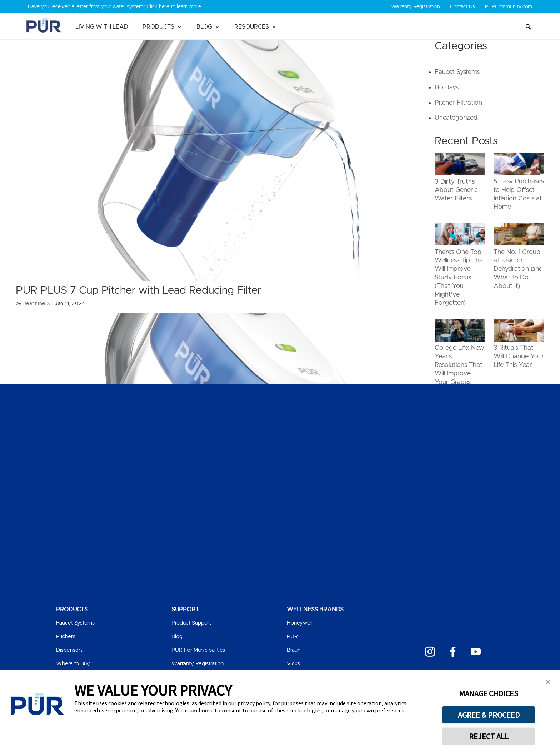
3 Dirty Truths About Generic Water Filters (456, 190)
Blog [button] (208, 27)
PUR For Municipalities (198, 650)
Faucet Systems (457, 72)
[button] (528, 27)
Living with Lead (102, 27)
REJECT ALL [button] (489, 736)
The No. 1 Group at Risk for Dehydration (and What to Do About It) (518, 269)
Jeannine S (37, 304)
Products (162, 27)
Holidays (447, 88)
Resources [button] (256, 27)
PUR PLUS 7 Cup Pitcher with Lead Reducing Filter (139, 290)
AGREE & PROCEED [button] (489, 715)
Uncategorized (456, 118)
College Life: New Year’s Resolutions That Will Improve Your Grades (459, 365)
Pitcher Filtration (458, 103)
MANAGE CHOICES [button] (489, 693)
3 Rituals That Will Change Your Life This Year (519, 357)
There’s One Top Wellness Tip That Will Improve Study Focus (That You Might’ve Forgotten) (460, 277)
